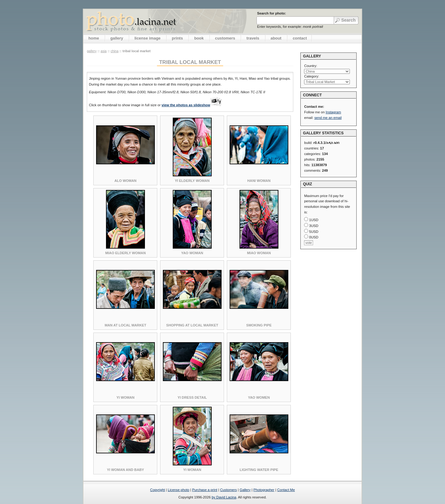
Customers (228, 490)
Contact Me (286, 490)
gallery (117, 38)
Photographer (264, 490)
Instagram (333, 112)
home (94, 38)
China (114, 51)
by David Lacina (224, 497)
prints (177, 38)
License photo (179, 490)
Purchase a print (205, 490)
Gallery (245, 490)
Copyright (158, 490)
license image (147, 38)
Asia (104, 51)
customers (225, 38)
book (199, 38)
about (276, 38)
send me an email (328, 118)
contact (300, 38)
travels (253, 38)
